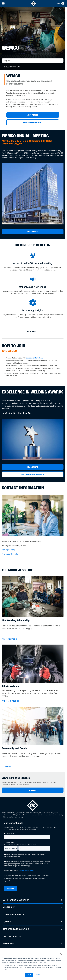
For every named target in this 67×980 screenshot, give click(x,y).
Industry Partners (12, 67)
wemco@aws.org (8, 550)
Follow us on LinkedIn (10, 554)
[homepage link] (33, 805)
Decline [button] (38, 975)
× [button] (61, 954)
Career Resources (12, 936)
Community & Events (13, 914)
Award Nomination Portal (33, 475)
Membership (9, 907)
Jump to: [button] (7, 61)
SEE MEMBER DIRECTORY (33, 122)
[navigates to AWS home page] (33, 5)
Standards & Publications (16, 929)
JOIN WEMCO (33, 115)
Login (58, 3)
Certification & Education (16, 900)
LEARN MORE (33, 467)
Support (7, 922)
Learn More (33, 232)
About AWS (8, 944)
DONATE (33, 790)
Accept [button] (29, 975)
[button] (33, 330)
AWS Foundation (9, 639)
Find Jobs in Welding (10, 701)
